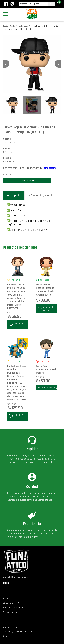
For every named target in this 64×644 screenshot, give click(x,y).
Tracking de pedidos (12, 612)
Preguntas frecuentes (13, 608)
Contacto (7, 636)
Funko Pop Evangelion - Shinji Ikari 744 (46, 369)
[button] (59, 64)
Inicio (5, 26)
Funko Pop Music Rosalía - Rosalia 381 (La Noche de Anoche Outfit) (45, 290)
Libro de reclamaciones (14, 627)
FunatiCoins (50, 168)
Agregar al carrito (16, 325)
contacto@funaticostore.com (16, 577)
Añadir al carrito (27, 181)
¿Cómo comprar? (11, 603)
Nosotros (7, 599)
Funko (13, 26)
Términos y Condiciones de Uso (17, 632)
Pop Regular (23, 26)
